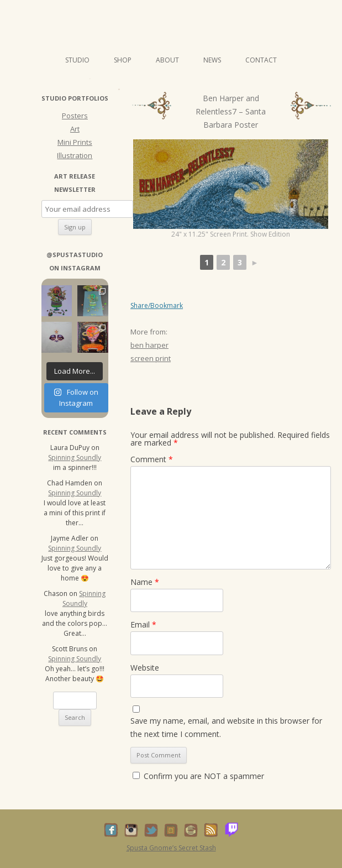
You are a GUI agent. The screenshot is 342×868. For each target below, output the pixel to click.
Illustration (75, 155)
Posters (75, 116)
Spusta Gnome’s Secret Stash (171, 848)
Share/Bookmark (157, 306)
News (212, 60)
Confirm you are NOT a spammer (198, 776)
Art (75, 129)
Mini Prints (75, 142)
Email (143, 624)
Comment (152, 459)
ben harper (149, 345)
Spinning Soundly (75, 457)
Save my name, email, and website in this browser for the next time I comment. (226, 727)
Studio (77, 60)
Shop (123, 60)
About (167, 60)
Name (145, 582)
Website (145, 668)
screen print (151, 358)
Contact (261, 60)
